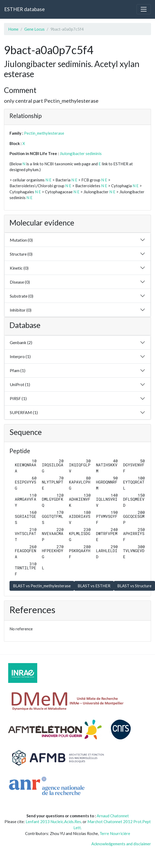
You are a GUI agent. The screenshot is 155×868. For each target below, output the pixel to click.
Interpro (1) (20, 356)
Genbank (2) (21, 342)
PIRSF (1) (18, 398)
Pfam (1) (18, 370)
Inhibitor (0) (21, 310)
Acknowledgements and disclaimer (121, 844)
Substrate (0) (22, 296)
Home (13, 29)
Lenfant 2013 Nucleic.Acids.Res (53, 822)
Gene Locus (34, 29)
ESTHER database (24, 9)
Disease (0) (20, 282)
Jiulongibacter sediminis (81, 153)
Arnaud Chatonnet (113, 816)
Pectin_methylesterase (44, 133)
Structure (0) (21, 254)
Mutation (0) (21, 240)
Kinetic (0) (19, 268)
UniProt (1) (20, 384)
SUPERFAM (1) (24, 412)
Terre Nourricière (115, 833)
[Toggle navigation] (144, 9)
